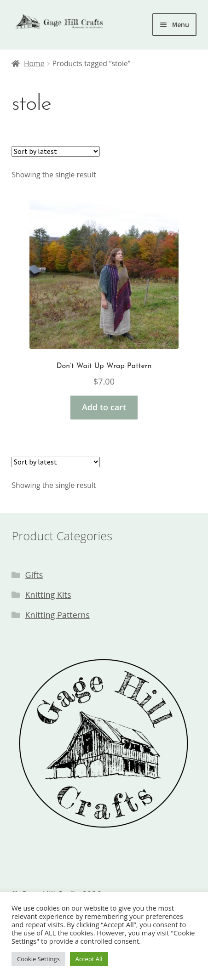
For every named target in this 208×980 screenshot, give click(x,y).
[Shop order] (56, 151)
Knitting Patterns (58, 615)
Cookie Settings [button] (38, 959)
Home (34, 63)
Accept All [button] (89, 959)
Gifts (34, 575)
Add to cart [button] (104, 407)
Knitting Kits (48, 595)
